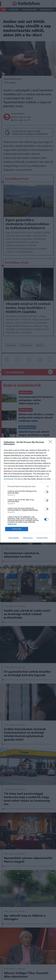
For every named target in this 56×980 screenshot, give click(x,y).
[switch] (46, 492)
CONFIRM (17, 529)
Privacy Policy (42, 538)
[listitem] (28, 486)
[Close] (51, 442)
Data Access (28, 538)
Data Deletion (14, 538)
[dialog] (28, 490)
